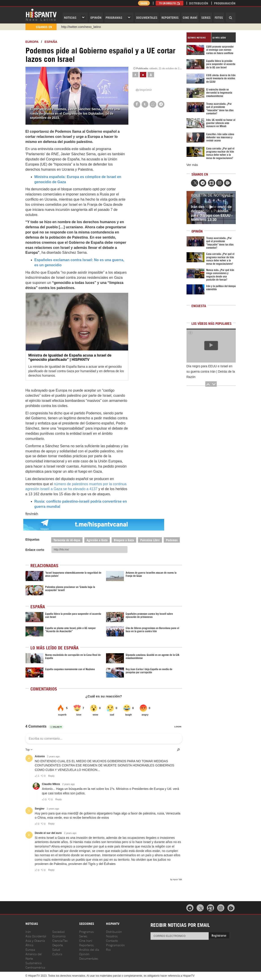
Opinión (84, 954)
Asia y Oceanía (35, 940)
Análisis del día (89, 949)
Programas (114, 17)
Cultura (57, 954)
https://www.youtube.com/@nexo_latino (88, 27)
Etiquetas (33, 539)
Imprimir (144, 90)
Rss (108, 949)
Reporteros (170, 17)
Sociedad (58, 931)
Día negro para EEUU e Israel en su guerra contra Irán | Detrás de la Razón (211, 371)
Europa (32, 42)
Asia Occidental (36, 936)
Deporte (58, 945)
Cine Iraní (190, 17)
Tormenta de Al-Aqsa (67, 540)
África (29, 945)
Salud (56, 949)
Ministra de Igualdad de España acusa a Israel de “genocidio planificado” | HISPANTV (70, 357)
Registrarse (219, 935)
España (51, 42)
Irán (28, 931)
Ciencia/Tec (60, 940)
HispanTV (41, 15)
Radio (144, 3)
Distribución (199, 3)
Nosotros (112, 936)
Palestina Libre (150, 540)
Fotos (219, 17)
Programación (225, 3)
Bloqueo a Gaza (124, 540)
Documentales (147, 17)
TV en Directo (170, 3)
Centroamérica (35, 967)
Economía (59, 936)
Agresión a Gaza (97, 540)
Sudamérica (34, 963)
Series (206, 17)
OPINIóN (96, 17)
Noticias (70, 17)
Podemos (172, 540)
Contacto (112, 940)
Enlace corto (35, 550)
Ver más (192, 165)
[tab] (199, 37)
